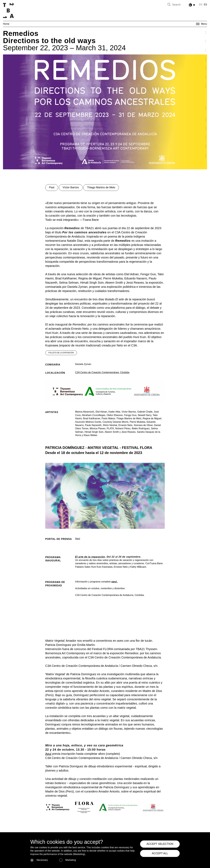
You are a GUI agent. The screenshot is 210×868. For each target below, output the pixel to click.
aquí (114, 582)
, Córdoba (124, 372)
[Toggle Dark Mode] (192, 5)
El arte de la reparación (90, 557)
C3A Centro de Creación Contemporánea (97, 372)
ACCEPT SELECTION (160, 844)
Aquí (78, 539)
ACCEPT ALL (160, 853)
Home (6, 24)
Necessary (42, 860)
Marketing (71, 860)
